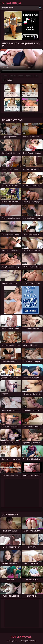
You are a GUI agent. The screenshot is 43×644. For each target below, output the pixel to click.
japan (21, 76)
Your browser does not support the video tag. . (21, 61)
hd (36, 76)
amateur (13, 76)
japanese (29, 76)
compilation (7, 80)
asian (5, 76)
